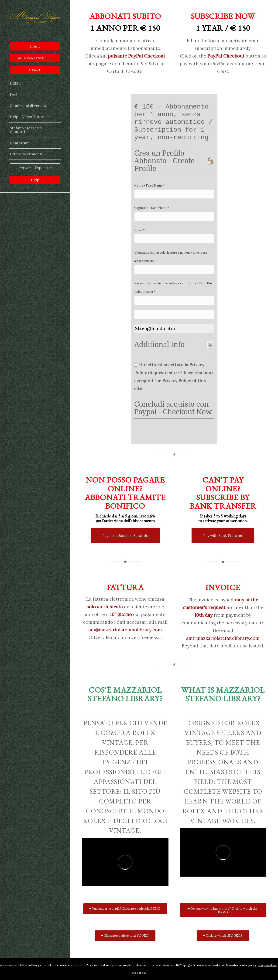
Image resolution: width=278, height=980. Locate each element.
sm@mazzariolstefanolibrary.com (125, 630)
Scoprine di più (268, 965)
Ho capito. (139, 973)
